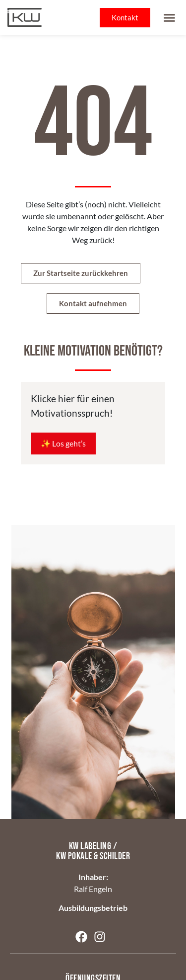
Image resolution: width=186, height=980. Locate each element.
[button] (170, 17)
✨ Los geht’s (63, 443)
